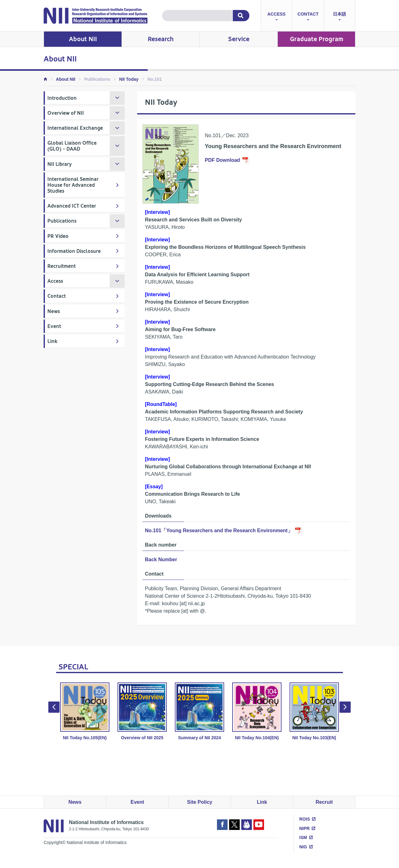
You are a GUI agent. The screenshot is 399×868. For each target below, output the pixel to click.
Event (54, 326)
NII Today (129, 79)
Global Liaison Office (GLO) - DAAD (72, 146)
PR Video (58, 236)
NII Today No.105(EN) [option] (85, 711)
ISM (303, 837)
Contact (57, 296)
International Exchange (75, 128)
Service (239, 39)
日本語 (339, 17)
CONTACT (308, 17)
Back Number (161, 559)
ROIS (305, 819)
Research (161, 39)
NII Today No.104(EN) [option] (257, 711)
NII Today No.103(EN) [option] (314, 711)
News (54, 311)
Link (52, 341)
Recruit (324, 802)
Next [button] (345, 707)
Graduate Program (317, 39)
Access (55, 281)
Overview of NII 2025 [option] (142, 711)
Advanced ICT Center (72, 206)
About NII (83, 39)
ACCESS (276, 17)
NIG (303, 847)
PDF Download (222, 160)
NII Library (60, 164)
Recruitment (62, 266)
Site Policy (200, 802)
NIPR (304, 828)
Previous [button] (54, 707)
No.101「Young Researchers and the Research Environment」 (219, 530)
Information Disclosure (74, 251)
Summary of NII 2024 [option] (199, 711)
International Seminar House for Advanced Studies (73, 185)
